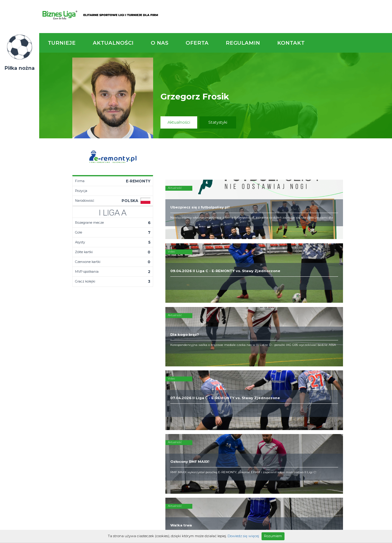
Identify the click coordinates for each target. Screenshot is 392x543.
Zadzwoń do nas (271, 345)
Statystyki (218, 122)
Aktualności (113, 43)
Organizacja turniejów (254, 384)
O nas (160, 43)
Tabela (137, 389)
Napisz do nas (360, 345)
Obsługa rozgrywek (200, 394)
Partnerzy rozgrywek (216, 432)
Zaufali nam (193, 384)
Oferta (197, 43)
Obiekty (189, 389)
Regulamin (243, 43)
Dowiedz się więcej (243, 536)
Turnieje (62, 43)
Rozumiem (273, 536)
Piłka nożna (20, 68)
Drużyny (138, 394)
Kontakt (291, 43)
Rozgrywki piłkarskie (253, 379)
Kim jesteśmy (194, 379)
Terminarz (140, 384)
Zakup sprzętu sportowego (247, 391)
